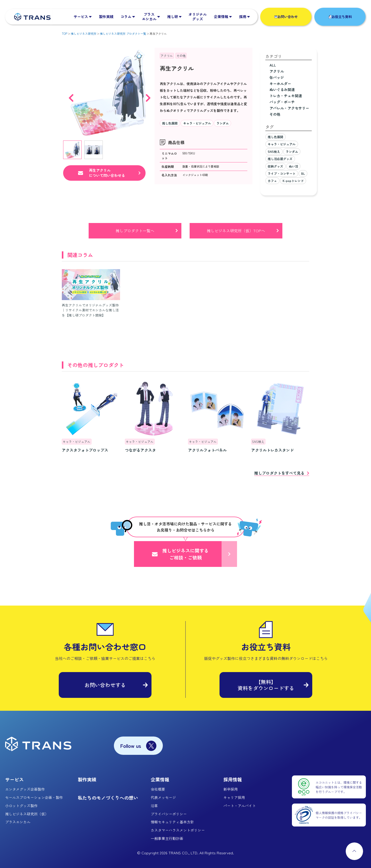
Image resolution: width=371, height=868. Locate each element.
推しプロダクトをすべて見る (279, 473)
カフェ (272, 181)
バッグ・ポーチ (282, 102)
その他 (181, 56)
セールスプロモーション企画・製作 (34, 797)
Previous (71, 95)
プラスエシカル (18, 822)
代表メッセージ (163, 797)
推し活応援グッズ (280, 159)
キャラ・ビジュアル (197, 123)
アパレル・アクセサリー (289, 108)
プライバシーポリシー (169, 814)
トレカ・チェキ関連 (286, 96)
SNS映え (274, 151)
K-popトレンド (293, 181)
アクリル (167, 56)
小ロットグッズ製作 (21, 806)
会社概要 (158, 789)
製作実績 (87, 779)
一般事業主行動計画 (167, 838)
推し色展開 (170, 123)
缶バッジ (277, 77)
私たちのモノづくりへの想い (108, 798)
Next (148, 95)
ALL (273, 65)
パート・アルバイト (240, 806)
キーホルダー (280, 84)
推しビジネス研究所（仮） (27, 814)
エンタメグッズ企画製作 (25, 789)
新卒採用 (231, 789)
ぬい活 (293, 166)
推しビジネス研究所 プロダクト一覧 (123, 34)
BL (303, 173)
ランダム (223, 123)
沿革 (154, 806)
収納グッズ (275, 166)
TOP (65, 34)
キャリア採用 (234, 797)
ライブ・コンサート (282, 173)
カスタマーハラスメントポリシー (178, 830)
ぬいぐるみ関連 (282, 89)
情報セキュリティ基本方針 (172, 822)
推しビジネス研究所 (84, 34)
